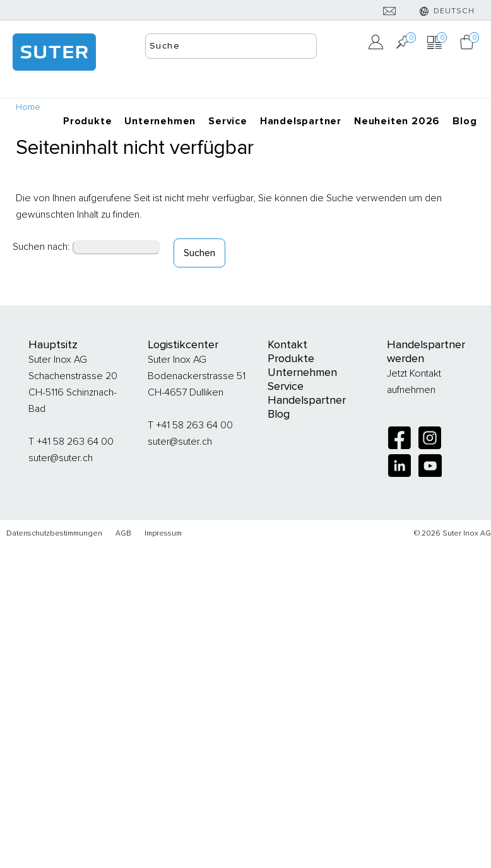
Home (28, 107)
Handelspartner (301, 121)
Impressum (163, 533)
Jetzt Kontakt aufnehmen (414, 382)
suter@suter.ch (61, 458)
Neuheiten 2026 (397, 121)
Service (228, 121)
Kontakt (287, 344)
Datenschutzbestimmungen (54, 533)
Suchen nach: (41, 247)
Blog (464, 121)
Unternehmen (160, 121)
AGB (123, 533)
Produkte (87, 121)
